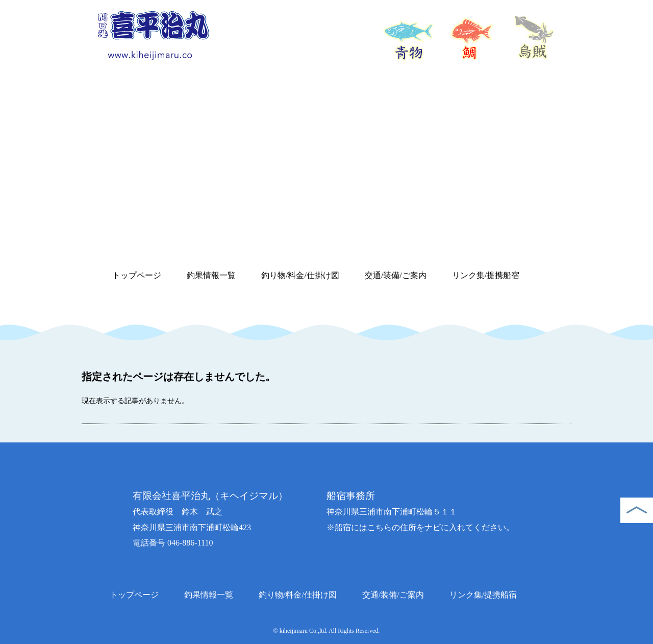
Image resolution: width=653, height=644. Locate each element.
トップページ (137, 275)
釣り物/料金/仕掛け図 (300, 275)
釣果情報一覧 (211, 275)
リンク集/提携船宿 (486, 275)
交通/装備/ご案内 (396, 275)
